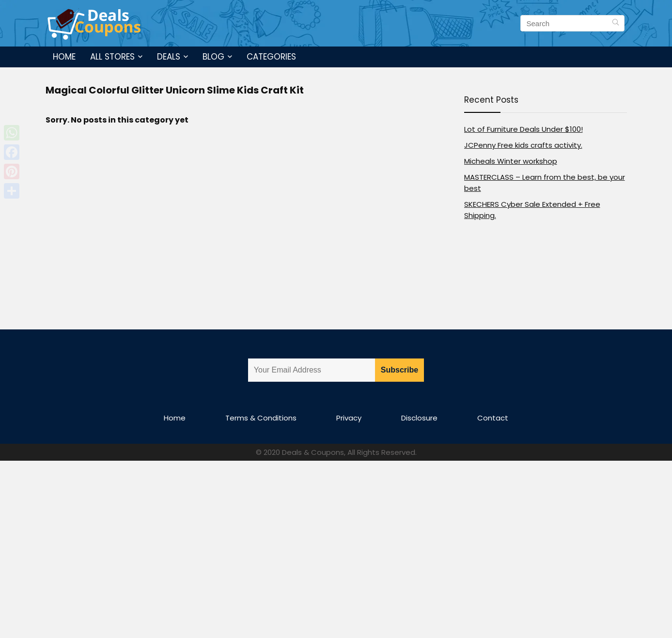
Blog (213, 57)
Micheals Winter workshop (511, 161)
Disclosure (419, 418)
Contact (493, 418)
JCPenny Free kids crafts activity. (523, 145)
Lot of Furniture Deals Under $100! (524, 129)
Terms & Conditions (261, 418)
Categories (271, 57)
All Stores (112, 57)
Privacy (349, 418)
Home (64, 57)
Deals (169, 57)
